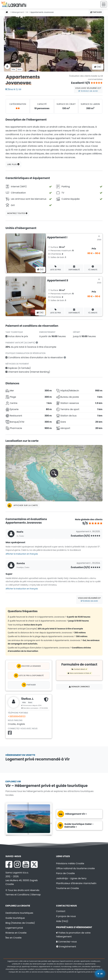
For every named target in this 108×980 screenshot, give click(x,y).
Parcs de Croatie (65, 873)
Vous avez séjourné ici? (88, 90)
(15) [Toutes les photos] (40, 313)
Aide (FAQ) (62, 921)
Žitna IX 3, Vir (13, 89)
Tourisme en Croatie (67, 888)
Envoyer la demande (29, 666)
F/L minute (93, 268)
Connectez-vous (66, 942)
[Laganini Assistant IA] (100, 974)
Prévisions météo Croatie (70, 863)
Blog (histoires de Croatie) (20, 923)
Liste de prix (56, 268)
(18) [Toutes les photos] (98, 67)
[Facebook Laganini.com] (9, 864)
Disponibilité (74, 268)
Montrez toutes (17, 213)
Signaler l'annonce (79, 687)
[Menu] (104, 4)
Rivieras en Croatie (16, 933)
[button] (54, 473)
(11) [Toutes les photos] (40, 269)
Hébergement (18, 12)
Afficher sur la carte (23, 505)
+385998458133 (17, 716)
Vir (27, 12)
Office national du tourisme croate (75, 868)
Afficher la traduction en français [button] (22, 554)
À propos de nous (66, 916)
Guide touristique (15, 918)
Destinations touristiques (19, 913)
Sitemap (36, 895)
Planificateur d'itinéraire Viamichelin (76, 883)
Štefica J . (16, 65)
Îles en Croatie (13, 938)
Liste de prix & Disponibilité (29, 676)
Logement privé (14, 928)
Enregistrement (66, 947)
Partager (96, 12)
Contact (61, 911)
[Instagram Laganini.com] (17, 864)
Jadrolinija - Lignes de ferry (71, 878)
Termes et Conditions (17, 895)
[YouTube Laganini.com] (26, 864)
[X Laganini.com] (34, 864)
